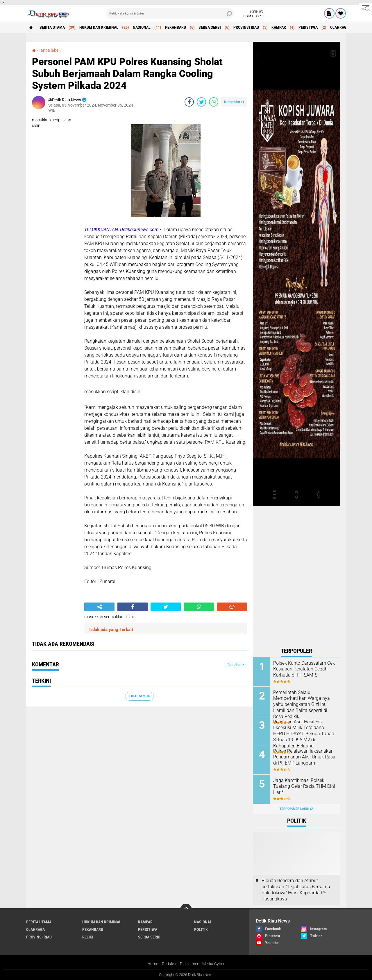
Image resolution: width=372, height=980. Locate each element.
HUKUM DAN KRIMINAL (99, 27)
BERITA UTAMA (52, 27)
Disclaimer (189, 964)
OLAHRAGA (339, 27)
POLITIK (201, 929)
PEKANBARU (176, 27)
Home (153, 964)
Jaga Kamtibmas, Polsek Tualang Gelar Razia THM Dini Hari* (304, 786)
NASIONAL (142, 27)
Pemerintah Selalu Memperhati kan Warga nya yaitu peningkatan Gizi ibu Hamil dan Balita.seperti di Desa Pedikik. (302, 704)
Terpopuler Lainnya (296, 809)
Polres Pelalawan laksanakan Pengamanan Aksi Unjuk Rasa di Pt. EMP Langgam (304, 757)
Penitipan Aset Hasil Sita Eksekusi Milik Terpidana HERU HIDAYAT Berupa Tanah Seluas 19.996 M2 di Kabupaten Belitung (304, 734)
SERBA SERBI (210, 27)
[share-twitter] (201, 102)
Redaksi (169, 964)
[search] (170, 13)
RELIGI (88, 937)
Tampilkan (236, 665)
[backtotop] (186, 909)
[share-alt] (99, 607)
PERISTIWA (308, 27)
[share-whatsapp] (214, 102)
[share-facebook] (189, 102)
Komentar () (234, 102)
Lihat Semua (139, 696)
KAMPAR (279, 27)
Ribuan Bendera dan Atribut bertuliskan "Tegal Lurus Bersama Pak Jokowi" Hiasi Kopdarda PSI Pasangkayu (296, 890)
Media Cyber (213, 964)
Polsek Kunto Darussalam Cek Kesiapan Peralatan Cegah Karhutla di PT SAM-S (304, 669)
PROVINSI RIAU (246, 27)
